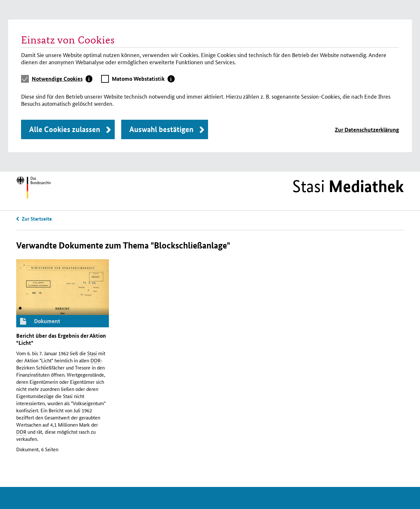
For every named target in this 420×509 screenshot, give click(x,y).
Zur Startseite (37, 219)
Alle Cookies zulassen (65, 129)
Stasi (348, 186)
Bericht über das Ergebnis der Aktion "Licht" (61, 339)
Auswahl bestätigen (161, 129)
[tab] (62, 79)
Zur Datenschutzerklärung (367, 130)
